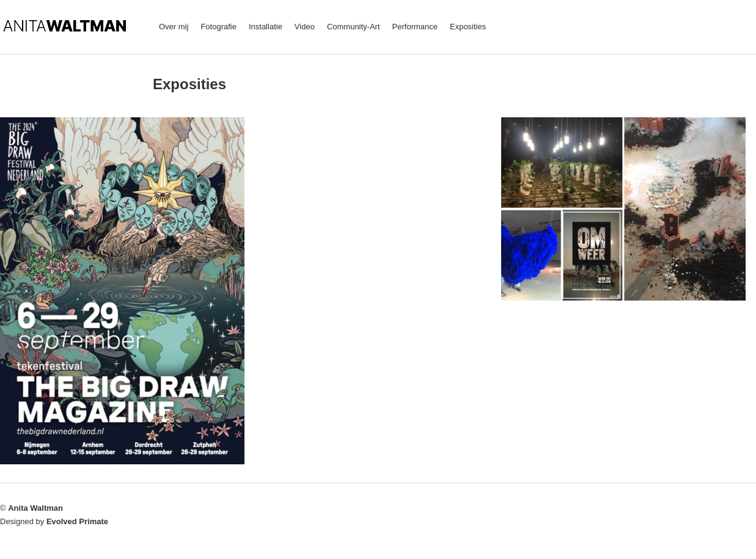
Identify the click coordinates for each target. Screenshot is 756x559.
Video (305, 27)
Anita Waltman (35, 508)
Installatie (266, 27)
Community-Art (354, 27)
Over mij (174, 27)
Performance (415, 27)
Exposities (468, 27)
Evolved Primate (77, 521)
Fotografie (218, 27)
